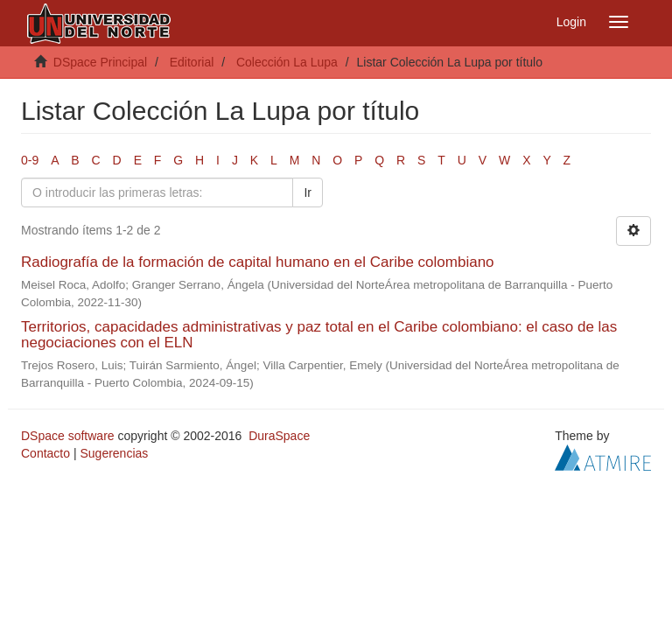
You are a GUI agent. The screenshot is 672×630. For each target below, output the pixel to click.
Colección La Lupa (287, 62)
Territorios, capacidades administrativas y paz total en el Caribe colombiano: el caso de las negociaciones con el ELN (319, 335)
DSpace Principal (100, 62)
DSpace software (68, 436)
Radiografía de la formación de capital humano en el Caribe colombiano (258, 262)
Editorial (192, 62)
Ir (308, 192)
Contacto (45, 453)
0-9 (30, 160)
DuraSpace (279, 436)
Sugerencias (114, 453)
